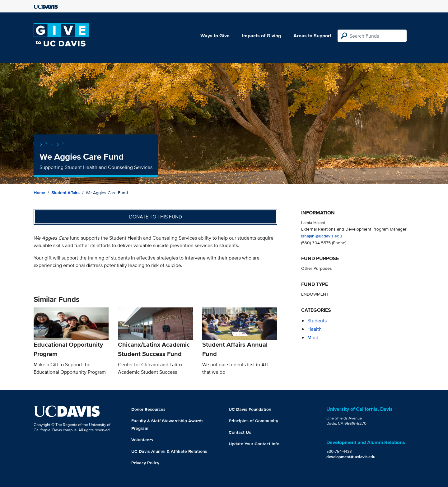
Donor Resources (148, 409)
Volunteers (142, 440)
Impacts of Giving (261, 36)
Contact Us (240, 432)
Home (39, 193)
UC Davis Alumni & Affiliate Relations (169, 451)
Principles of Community (253, 421)
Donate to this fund (156, 217)
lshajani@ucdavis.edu (322, 236)
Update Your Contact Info (254, 444)
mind (313, 337)
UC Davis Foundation (250, 409)
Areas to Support (312, 36)
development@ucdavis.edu (351, 457)
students (317, 321)
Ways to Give (215, 36)
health (315, 329)
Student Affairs (65, 193)
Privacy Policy (145, 463)
